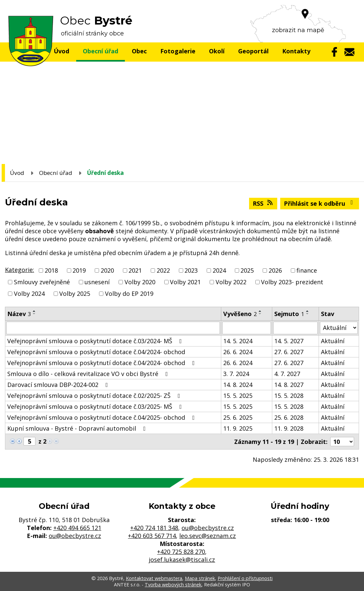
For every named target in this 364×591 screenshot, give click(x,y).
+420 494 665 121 (77, 528)
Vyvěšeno (240, 314)
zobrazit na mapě (298, 30)
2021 (135, 270)
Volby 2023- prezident (292, 282)
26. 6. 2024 (238, 352)
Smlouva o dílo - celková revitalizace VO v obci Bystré (89, 374)
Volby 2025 (75, 294)
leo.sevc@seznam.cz (208, 536)
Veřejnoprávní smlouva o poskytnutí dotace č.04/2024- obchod (96, 352)
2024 (219, 270)
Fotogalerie (178, 51)
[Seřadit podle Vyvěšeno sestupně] (260, 314)
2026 (275, 270)
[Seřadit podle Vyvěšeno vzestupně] (260, 311)
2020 (107, 270)
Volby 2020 (140, 282)
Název (19, 314)
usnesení (97, 282)
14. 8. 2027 (289, 385)
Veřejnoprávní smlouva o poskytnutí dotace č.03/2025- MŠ (96, 406)
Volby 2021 (185, 282)
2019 (79, 270)
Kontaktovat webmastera (154, 578)
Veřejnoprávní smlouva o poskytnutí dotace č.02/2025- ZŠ (95, 396)
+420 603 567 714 (152, 536)
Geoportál (253, 51)
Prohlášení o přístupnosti (245, 578)
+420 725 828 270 (181, 552)
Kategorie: (20, 270)
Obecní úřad (101, 51)
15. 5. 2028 (289, 396)
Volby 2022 (231, 282)
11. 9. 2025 (238, 428)
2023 (191, 270)
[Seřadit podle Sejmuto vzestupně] (308, 311)
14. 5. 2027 (289, 341)
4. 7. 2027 (287, 374)
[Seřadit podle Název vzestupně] (34, 311)
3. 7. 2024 (236, 374)
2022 (163, 270)
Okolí (217, 51)
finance (307, 270)
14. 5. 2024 (238, 341)
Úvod (61, 51)
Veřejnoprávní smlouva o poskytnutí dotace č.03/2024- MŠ (96, 341)
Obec (139, 51)
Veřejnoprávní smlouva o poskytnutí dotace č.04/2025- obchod (102, 417)
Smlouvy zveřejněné (42, 282)
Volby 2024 (29, 294)
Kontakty (296, 51)
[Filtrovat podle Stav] (339, 328)
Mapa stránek (200, 578)
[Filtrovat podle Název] (113, 328)
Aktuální (333, 341)
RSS (263, 203)
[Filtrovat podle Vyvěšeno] (246, 328)
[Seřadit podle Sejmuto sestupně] (308, 314)
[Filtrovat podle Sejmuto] (295, 328)
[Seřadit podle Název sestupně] (34, 314)
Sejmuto (289, 314)
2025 (247, 270)
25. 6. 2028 (289, 417)
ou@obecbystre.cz (75, 536)
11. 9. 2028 (289, 428)
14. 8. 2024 (238, 385)
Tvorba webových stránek (173, 585)
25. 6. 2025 (238, 417)
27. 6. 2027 (289, 352)
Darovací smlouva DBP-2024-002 (59, 385)
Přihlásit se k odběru (320, 203)
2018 (51, 270)
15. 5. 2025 (238, 396)
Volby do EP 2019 (129, 294)
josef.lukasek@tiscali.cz (182, 560)
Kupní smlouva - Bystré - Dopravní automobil (78, 428)
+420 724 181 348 (154, 528)
